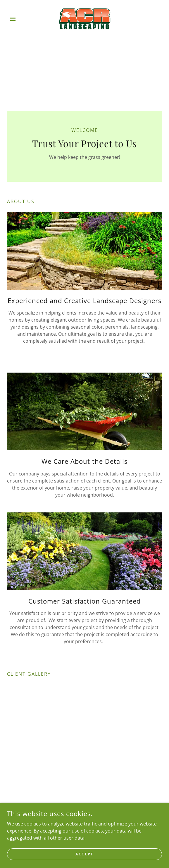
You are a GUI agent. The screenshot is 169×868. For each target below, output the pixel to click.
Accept (84, 854)
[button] (19, 19)
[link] (85, 19)
